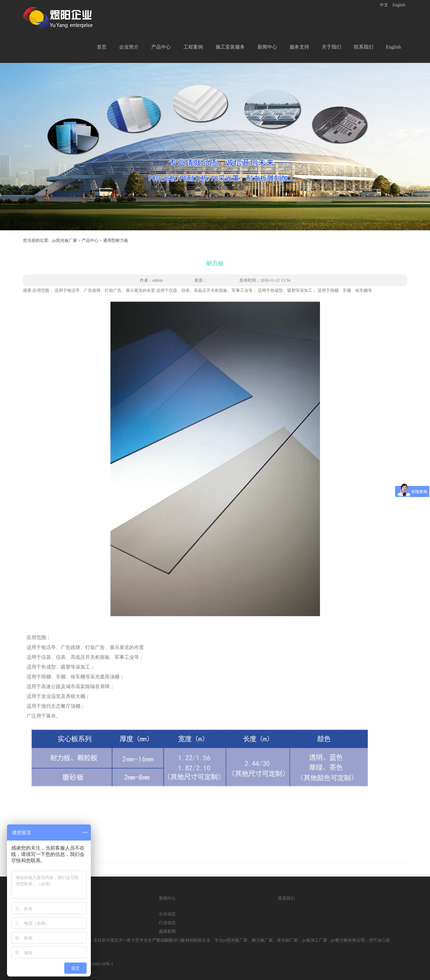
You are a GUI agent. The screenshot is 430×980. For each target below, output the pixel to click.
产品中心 (161, 47)
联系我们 (364, 47)
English (399, 5)
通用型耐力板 (116, 240)
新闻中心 (267, 47)
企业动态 (167, 914)
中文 (384, 5)
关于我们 (331, 47)
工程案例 (193, 47)
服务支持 (299, 47)
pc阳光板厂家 (65, 240)
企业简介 (129, 47)
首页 (102, 47)
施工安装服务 (230, 47)
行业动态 (167, 923)
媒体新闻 (167, 931)
